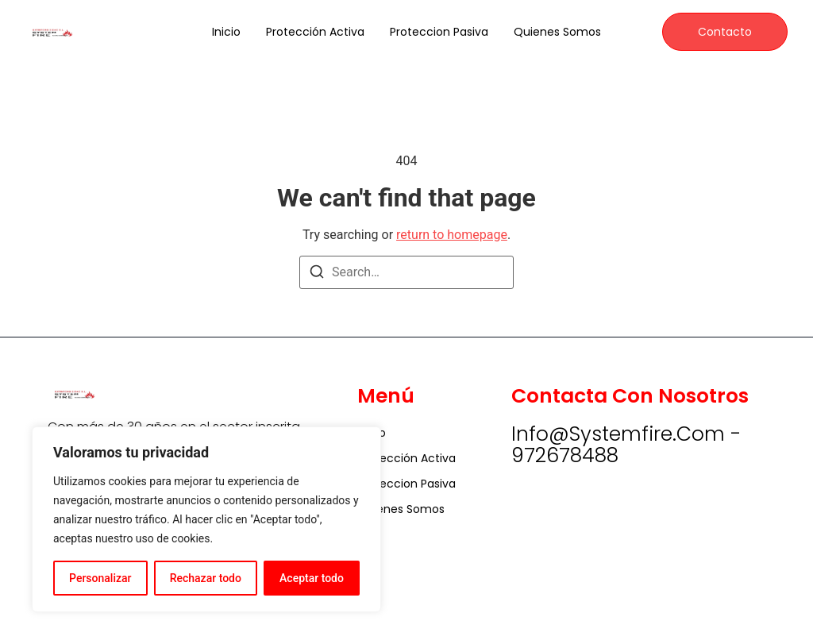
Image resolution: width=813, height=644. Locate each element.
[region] (206, 519)
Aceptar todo (312, 578)
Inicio (226, 32)
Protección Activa (315, 32)
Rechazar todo (206, 578)
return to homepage (452, 235)
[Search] (317, 274)
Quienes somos (557, 32)
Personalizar (100, 578)
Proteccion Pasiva (439, 32)
